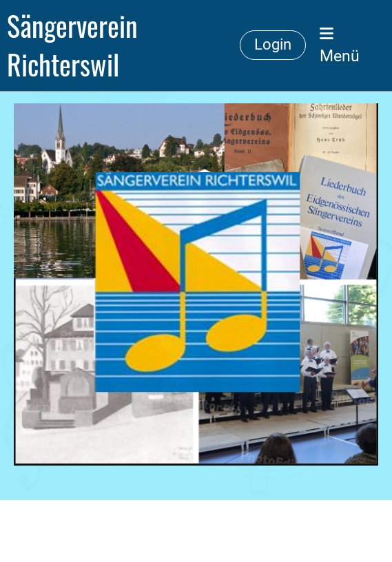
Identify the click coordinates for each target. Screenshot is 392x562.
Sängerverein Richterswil (72, 45)
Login (273, 44)
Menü (340, 46)
